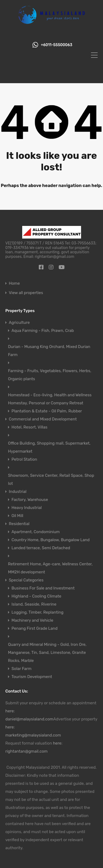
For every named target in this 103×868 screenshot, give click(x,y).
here (10, 711)
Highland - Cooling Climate (36, 596)
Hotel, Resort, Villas (29, 427)
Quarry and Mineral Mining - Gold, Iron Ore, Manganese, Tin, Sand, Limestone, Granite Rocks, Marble (47, 653)
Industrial (18, 492)
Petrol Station (24, 459)
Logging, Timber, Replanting (37, 612)
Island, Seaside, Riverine (34, 604)
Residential (19, 524)
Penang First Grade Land (35, 628)
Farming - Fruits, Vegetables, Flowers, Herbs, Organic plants (50, 375)
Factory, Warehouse (30, 500)
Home (14, 283)
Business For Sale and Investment (43, 588)
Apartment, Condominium (36, 532)
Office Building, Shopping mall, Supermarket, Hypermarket (49, 447)
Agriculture (19, 323)
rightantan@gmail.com (26, 751)
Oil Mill (17, 516)
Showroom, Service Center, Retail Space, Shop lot (51, 479)
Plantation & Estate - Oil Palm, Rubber (47, 411)
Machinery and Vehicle (32, 620)
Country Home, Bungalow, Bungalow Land (51, 540)
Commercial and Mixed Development (43, 419)
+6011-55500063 (57, 45)
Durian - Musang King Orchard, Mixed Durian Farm (49, 351)
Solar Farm (22, 669)
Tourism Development (32, 677)
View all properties (26, 293)
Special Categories (26, 580)
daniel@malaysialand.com (29, 719)
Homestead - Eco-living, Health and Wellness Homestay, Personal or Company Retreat (50, 399)
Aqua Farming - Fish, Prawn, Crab (43, 331)
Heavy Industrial (27, 508)
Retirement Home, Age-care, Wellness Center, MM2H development (50, 568)
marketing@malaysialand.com (33, 735)
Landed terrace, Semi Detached (41, 548)
